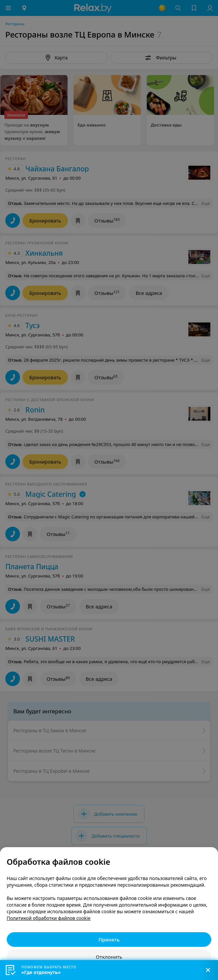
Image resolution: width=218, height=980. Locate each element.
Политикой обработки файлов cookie (49, 918)
